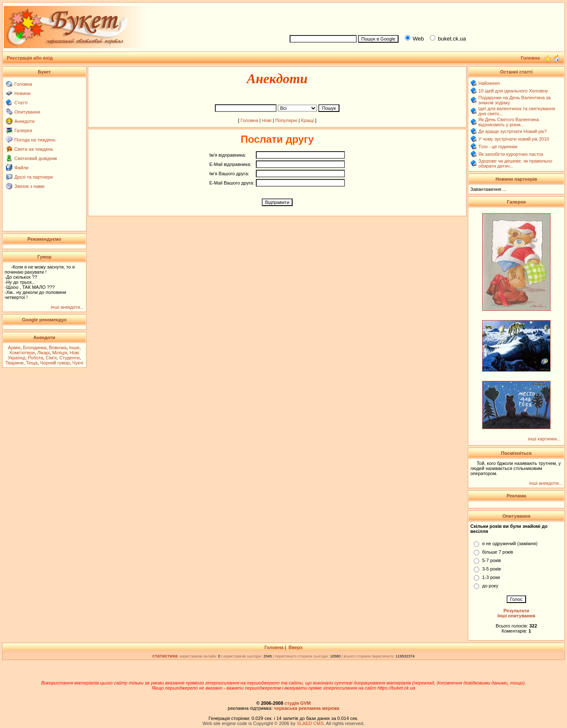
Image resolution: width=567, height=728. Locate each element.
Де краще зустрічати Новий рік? (513, 131)
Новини (22, 93)
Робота (35, 358)
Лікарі (43, 353)
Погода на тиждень (35, 140)
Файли (21, 168)
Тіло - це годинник (498, 147)
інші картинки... (544, 439)
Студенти (69, 358)
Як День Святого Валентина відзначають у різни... (509, 122)
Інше (74, 348)
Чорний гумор (55, 363)
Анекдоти (24, 121)
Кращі (307, 120)
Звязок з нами (29, 186)
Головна (23, 84)
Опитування (27, 112)
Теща (32, 363)
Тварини (15, 363)
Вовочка (58, 348)
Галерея (23, 130)
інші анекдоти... (67, 307)
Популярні (286, 120)
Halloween (489, 83)
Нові (267, 120)
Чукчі (78, 363)
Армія (14, 348)
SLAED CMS (310, 723)
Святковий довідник (36, 158)
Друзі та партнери (34, 177)
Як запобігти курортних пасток (511, 154)
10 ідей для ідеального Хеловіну (513, 91)
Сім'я (51, 358)
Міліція (60, 353)
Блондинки (34, 348)
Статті (21, 103)
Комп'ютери (22, 353)
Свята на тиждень (34, 149)
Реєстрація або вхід (30, 58)
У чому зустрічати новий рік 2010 (514, 139)
